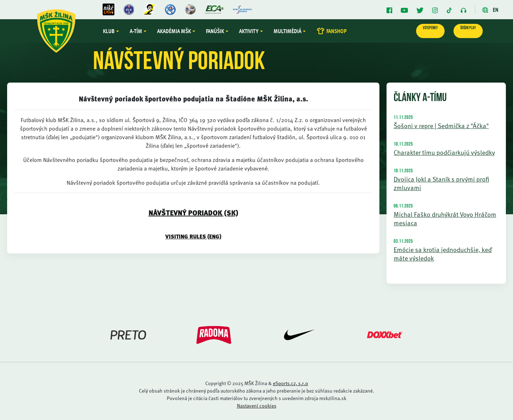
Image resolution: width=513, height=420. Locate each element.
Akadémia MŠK (174, 31)
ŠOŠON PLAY (468, 28)
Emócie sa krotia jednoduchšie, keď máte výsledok (443, 254)
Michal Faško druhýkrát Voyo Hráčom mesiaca (445, 218)
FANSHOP (331, 31)
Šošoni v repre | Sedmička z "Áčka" (441, 125)
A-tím (136, 31)
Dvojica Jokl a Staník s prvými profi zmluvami (441, 183)
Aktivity (249, 31)
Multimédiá (287, 31)
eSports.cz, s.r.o (291, 383)
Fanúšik (215, 31)
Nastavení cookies (257, 406)
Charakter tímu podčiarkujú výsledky (444, 152)
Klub (109, 31)
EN (490, 10)
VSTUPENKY (430, 28)
